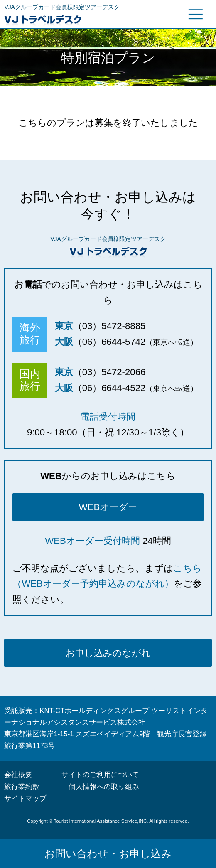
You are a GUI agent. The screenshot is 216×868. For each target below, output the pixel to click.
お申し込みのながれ (108, 653)
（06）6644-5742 (109, 342)
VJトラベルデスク (76, 19)
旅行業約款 (22, 787)
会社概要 (18, 775)
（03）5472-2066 (109, 372)
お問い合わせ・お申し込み (108, 853)
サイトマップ (25, 798)
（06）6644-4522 (109, 388)
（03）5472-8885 (109, 326)
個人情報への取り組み (104, 787)
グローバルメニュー (196, 14)
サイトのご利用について (100, 775)
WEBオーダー (108, 507)
